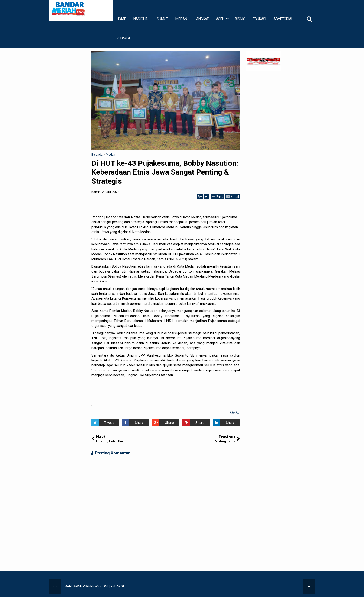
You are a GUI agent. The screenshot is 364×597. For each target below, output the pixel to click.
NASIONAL (141, 19)
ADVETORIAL (283, 19)
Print (217, 196)
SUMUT (162, 19)
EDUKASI (259, 19)
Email (233, 196)
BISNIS (240, 19)
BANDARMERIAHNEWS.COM (86, 586)
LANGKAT (201, 19)
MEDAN (181, 19)
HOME (121, 19)
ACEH (220, 19)
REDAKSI (123, 38)
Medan (235, 413)
